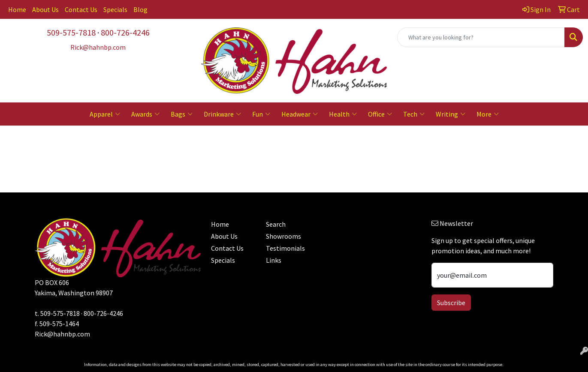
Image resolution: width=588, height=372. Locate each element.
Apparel (105, 114)
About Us (45, 9)
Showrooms (283, 236)
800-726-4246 (125, 32)
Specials (115, 9)
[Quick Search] (481, 37)
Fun (261, 114)
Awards (145, 114)
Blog (140, 9)
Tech (414, 114)
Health (343, 114)
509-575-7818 (71, 32)
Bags (182, 114)
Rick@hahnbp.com (62, 334)
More (488, 114)
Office (380, 114)
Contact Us (81, 9)
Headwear (300, 114)
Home (17, 9)
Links (274, 260)
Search (276, 224)
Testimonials (285, 248)
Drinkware (222, 114)
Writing (451, 114)
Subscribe (451, 303)
